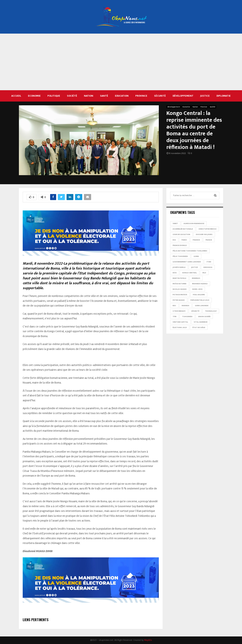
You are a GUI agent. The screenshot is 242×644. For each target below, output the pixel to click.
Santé (104, 96)
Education (122, 96)
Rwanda (185, 306)
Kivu (175, 273)
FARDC (184, 240)
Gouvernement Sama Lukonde (187, 262)
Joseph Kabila (179, 267)
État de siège (199, 327)
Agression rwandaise (194, 223)
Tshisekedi (187, 317)
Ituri (209, 262)
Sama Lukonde (202, 306)
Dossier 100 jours (204, 234)
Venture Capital (180, 322)
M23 (204, 273)
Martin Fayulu (179, 278)
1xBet (175, 223)
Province (141, 96)
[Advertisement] (121, 62)
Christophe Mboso (207, 229)
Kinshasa (208, 267)
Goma (196, 256)
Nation (89, 96)
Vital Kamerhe (201, 322)
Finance (196, 240)
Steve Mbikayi (179, 311)
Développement (183, 96)
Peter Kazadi (179, 300)
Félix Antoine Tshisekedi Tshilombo (190, 251)
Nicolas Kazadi (180, 289)
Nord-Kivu (197, 289)
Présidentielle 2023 (200, 300)
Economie (34, 96)
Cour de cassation (181, 234)
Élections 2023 (180, 327)
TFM (175, 317)
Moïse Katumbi (180, 284)
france (209, 240)
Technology (211, 311)
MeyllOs (148, 640)
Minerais (196, 278)
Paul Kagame (199, 295)
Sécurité (160, 96)
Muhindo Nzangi (200, 284)
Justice (205, 96)
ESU (174, 240)
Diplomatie (224, 96)
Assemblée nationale (183, 229)
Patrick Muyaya (180, 295)
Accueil (16, 96)
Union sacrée (204, 317)
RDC (174, 306)
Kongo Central (190, 273)
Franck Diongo (180, 245)
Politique (54, 96)
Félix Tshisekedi (180, 256)
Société (72, 96)
